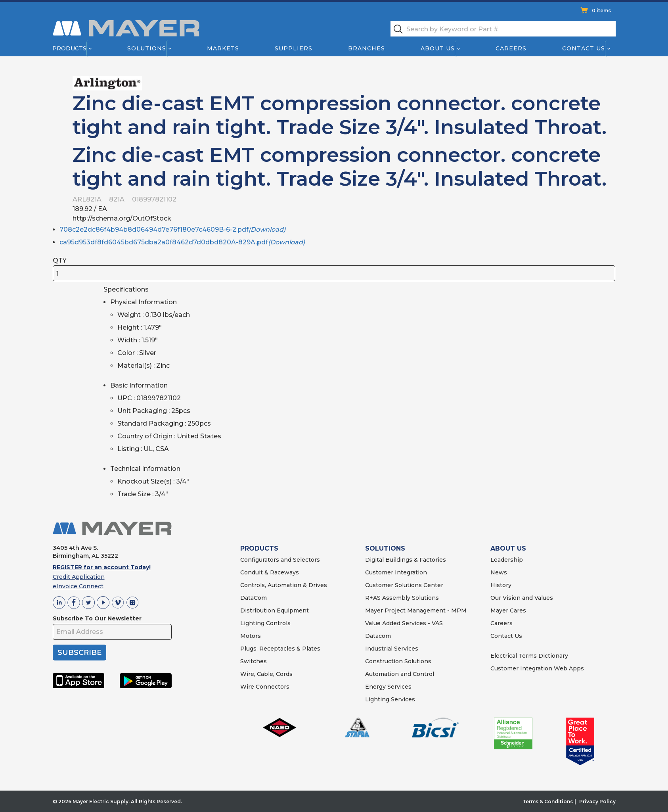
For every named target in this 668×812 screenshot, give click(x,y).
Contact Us (584, 48)
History (501, 585)
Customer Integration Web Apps (537, 668)
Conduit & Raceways (270, 572)
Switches (254, 661)
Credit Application (79, 577)
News (499, 572)
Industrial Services (392, 649)
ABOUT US (508, 548)
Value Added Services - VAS (404, 623)
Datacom (378, 636)
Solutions (146, 48)
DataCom (254, 598)
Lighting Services (390, 699)
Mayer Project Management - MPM (416, 610)
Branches (367, 48)
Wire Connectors (265, 687)
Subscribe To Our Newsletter (97, 618)
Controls (278, 623)
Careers (511, 48)
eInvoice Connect (78, 586)
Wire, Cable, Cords (266, 674)
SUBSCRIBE (79, 653)
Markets (223, 48)
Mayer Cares (508, 610)
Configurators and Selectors (280, 560)
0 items (601, 11)
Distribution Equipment (275, 610)
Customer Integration (396, 572)
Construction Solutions (398, 661)
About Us (438, 48)
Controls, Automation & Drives (284, 585)
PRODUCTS (259, 548)
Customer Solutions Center (404, 585)
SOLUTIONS (385, 548)
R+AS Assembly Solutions (402, 598)
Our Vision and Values (522, 598)
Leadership (507, 560)
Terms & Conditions (548, 801)
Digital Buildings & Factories (406, 560)
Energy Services (388, 687)
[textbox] (503, 29)
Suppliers (293, 48)
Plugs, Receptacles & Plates (280, 649)
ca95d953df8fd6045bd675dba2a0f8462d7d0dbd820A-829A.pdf (182, 242)
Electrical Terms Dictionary (529, 656)
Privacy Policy (597, 801)
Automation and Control (400, 674)
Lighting (252, 623)
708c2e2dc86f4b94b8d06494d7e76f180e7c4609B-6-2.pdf (172, 229)
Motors (251, 636)
